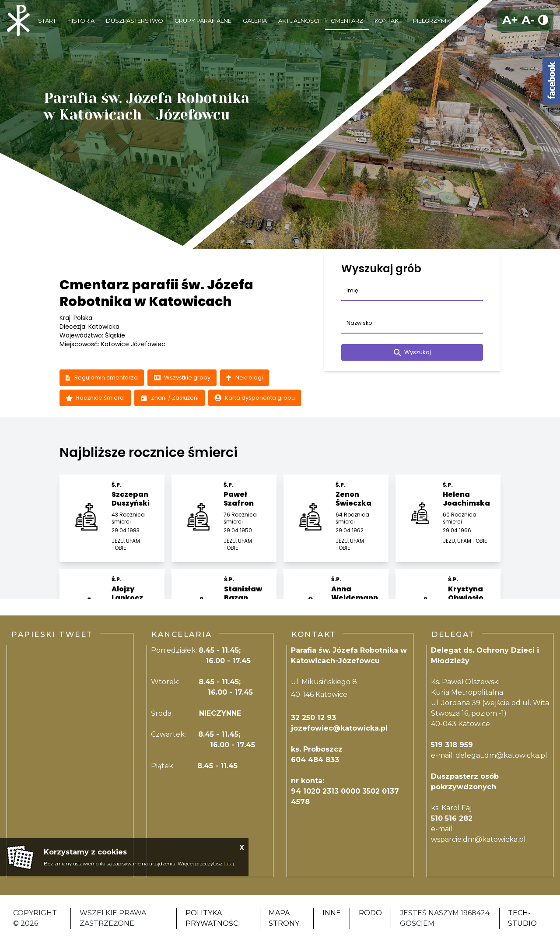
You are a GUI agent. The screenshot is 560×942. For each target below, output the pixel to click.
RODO (370, 913)
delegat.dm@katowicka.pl (501, 755)
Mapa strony (284, 918)
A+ (510, 20)
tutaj (229, 864)
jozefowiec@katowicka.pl (339, 728)
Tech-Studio (522, 918)
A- (528, 20)
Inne (332, 913)
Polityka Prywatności (213, 918)
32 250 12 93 (313, 718)
